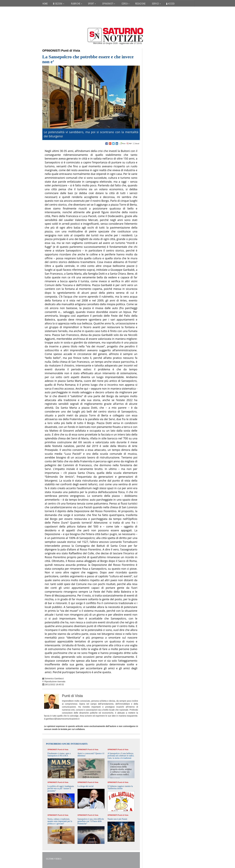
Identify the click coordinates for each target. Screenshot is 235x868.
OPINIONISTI (109, 4)
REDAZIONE (140, 4)
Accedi (171, 4)
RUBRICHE (77, 4)
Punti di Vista (71, 51)
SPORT (92, 4)
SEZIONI (59, 4)
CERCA (125, 4)
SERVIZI (156, 4)
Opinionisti (51, 51)
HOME (45, 4)
